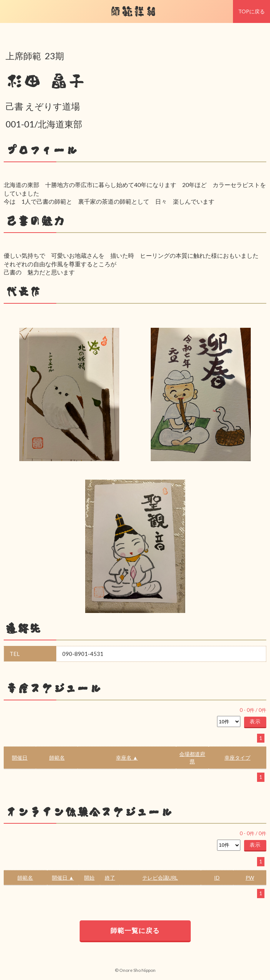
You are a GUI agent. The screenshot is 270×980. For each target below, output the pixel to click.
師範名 (57, 758)
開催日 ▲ (63, 878)
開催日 (20, 758)
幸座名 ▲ (127, 758)
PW (250, 878)
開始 (89, 878)
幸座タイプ (237, 758)
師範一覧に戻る (135, 930)
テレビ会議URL (160, 878)
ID (217, 878)
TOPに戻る (251, 11)
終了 (110, 878)
